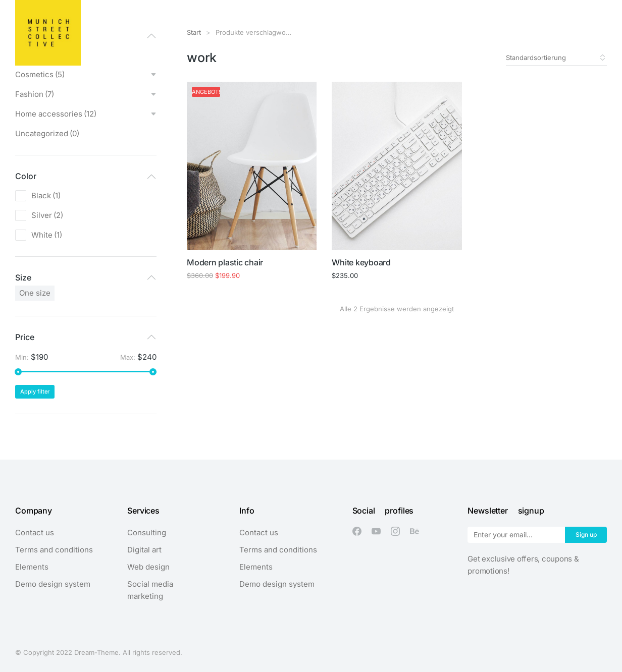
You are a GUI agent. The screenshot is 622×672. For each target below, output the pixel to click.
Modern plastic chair (225, 262)
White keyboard (361, 262)
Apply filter (35, 391)
